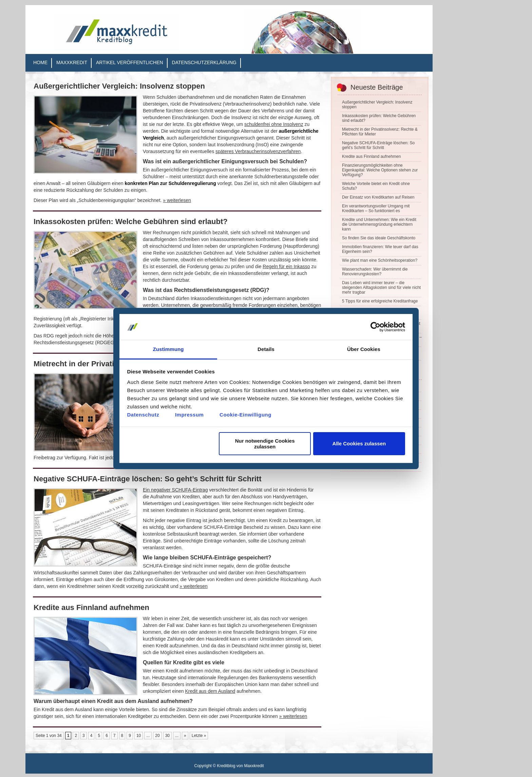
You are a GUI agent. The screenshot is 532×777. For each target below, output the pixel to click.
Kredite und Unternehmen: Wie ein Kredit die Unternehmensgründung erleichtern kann (379, 224)
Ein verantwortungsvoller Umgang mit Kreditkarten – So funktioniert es (376, 208)
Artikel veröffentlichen (130, 62)
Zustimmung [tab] (168, 349)
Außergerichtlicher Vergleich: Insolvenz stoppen (119, 86)
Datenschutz (143, 415)
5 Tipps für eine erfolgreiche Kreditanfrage (380, 301)
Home (40, 62)
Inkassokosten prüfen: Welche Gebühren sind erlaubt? (131, 221)
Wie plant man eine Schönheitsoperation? (380, 260)
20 (157, 736)
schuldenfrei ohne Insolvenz (274, 124)
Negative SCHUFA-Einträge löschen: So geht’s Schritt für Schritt (148, 479)
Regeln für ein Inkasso (286, 266)
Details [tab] (266, 349)
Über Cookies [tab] (364, 349)
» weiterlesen (177, 200)
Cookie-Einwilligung (245, 415)
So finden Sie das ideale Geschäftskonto (379, 238)
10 (139, 736)
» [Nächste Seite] (185, 736)
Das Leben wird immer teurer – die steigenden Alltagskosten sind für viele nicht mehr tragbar (381, 288)
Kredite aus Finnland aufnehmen (91, 607)
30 (167, 736)
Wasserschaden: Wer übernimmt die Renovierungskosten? (375, 272)
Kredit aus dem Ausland (210, 691)
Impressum (189, 415)
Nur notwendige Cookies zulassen (265, 444)
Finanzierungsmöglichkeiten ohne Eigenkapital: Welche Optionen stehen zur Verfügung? (380, 170)
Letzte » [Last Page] (199, 736)
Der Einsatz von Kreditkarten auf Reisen (378, 197)
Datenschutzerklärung (204, 62)
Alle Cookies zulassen (359, 443)
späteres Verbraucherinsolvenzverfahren (258, 151)
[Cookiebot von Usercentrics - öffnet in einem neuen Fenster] (375, 327)
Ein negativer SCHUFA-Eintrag (175, 490)
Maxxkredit (72, 62)
